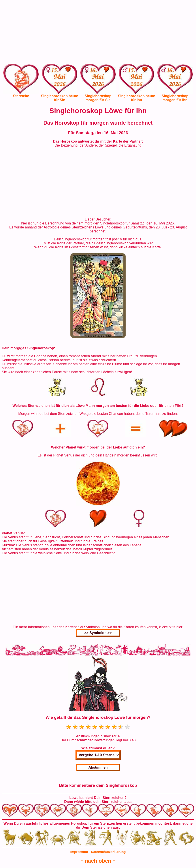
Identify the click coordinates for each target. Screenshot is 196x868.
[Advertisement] (98, 33)
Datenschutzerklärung (108, 852)
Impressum (79, 852)
